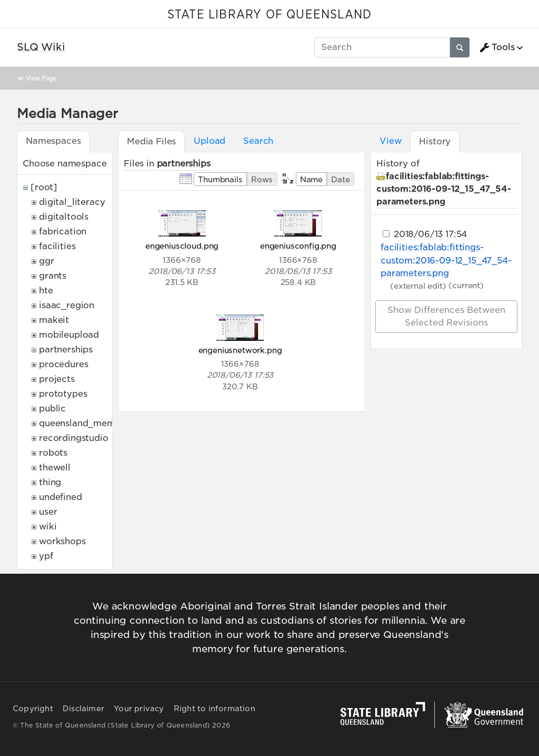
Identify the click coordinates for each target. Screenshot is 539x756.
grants (53, 276)
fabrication (63, 232)
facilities (57, 246)
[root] (44, 187)
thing (50, 482)
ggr (47, 261)
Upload (209, 141)
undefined (61, 497)
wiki (48, 527)
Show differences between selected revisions (446, 316)
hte (46, 291)
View (390, 141)
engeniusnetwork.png (240, 350)
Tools (497, 47)
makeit (54, 320)
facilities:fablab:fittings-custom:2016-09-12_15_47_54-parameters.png (444, 189)
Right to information (214, 709)
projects (57, 379)
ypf (46, 556)
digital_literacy (72, 202)
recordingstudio (74, 438)
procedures (63, 364)
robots (53, 453)
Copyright (33, 709)
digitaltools (64, 217)
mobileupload (69, 335)
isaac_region (67, 305)
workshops (62, 541)
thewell (55, 468)
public (52, 409)
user (48, 512)
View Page (41, 78)
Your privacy (139, 709)
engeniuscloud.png (182, 246)
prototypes (63, 394)
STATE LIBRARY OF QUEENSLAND (269, 15)
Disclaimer (83, 709)
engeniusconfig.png (298, 246)
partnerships (66, 350)
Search (258, 141)
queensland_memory (84, 423)
